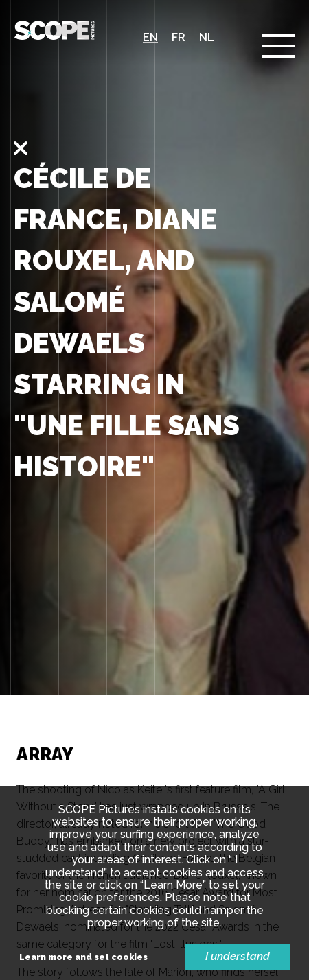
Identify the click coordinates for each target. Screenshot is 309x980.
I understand (238, 956)
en (150, 37)
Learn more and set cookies (83, 958)
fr (179, 37)
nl (207, 37)
